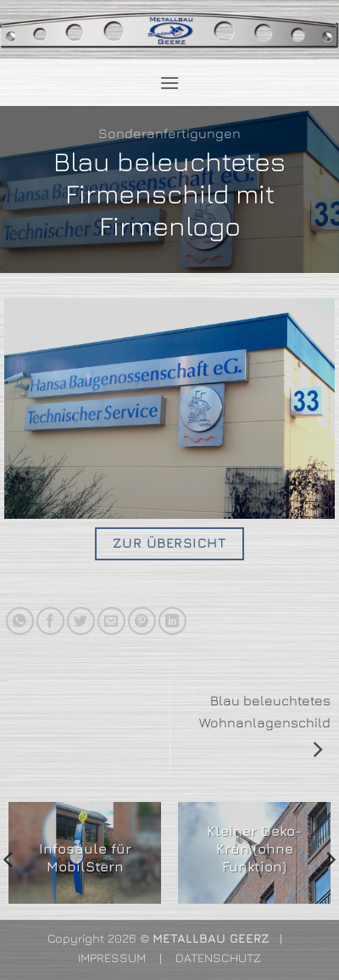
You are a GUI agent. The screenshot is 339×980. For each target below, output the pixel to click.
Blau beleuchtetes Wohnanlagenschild (265, 724)
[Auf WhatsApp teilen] (20, 621)
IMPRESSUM (112, 958)
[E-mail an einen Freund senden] (111, 621)
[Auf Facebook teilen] (50, 621)
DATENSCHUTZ (218, 958)
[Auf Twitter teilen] (81, 621)
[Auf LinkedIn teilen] (172, 621)
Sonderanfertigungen (169, 133)
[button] (169, 83)
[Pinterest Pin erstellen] (142, 621)
